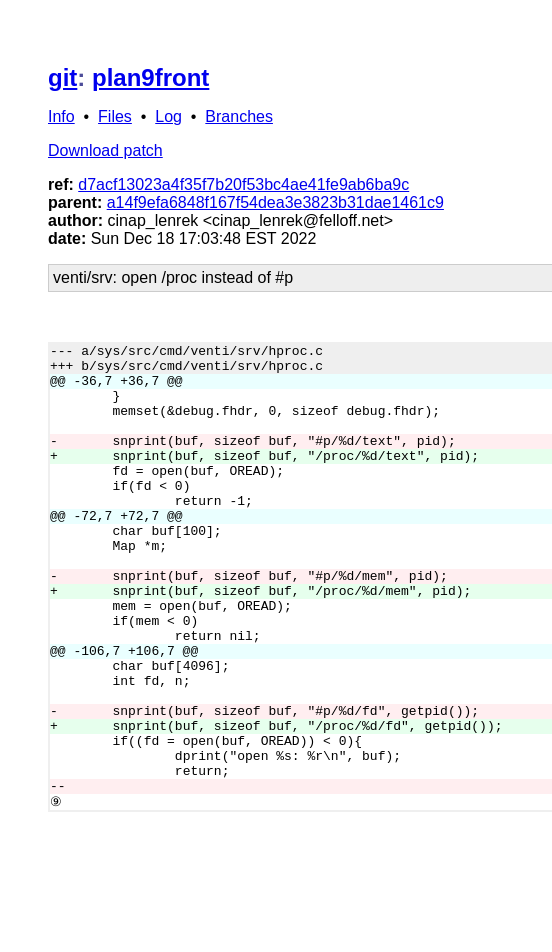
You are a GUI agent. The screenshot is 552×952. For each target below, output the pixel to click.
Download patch (105, 150)
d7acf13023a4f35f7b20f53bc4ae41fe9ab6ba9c (243, 184)
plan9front (150, 77)
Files (115, 116)
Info (61, 116)
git (62, 77)
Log (168, 116)
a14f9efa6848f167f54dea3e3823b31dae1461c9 (275, 202)
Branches (239, 116)
